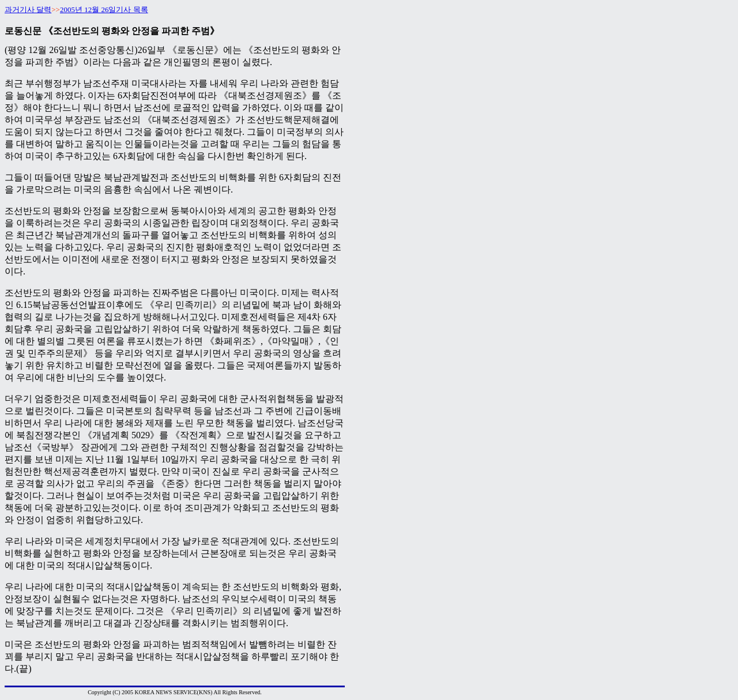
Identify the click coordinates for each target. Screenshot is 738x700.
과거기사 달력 (28, 10)
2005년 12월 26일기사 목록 (104, 10)
